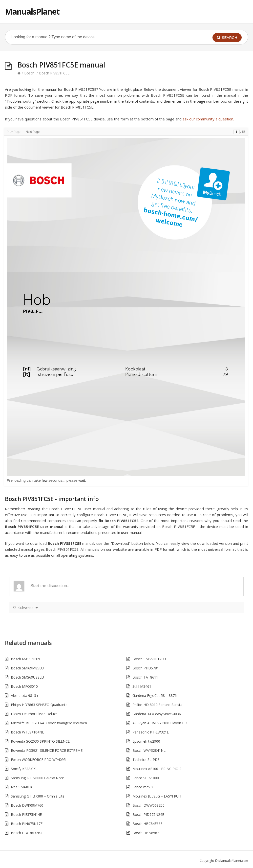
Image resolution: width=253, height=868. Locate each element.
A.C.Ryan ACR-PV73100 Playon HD (160, 723)
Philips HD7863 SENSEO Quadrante (39, 705)
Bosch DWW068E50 (148, 805)
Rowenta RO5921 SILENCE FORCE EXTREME (47, 750)
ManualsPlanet (32, 11)
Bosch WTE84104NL (27, 732)
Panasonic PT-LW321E (151, 732)
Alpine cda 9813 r (25, 696)
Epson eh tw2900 (146, 741)
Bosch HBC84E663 (148, 824)
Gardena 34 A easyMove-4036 (157, 714)
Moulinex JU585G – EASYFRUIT (157, 796)
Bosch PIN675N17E (27, 824)
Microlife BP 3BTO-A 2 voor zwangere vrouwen (49, 723)
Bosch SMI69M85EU (27, 668)
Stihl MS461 (142, 686)
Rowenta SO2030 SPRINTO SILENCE (40, 741)
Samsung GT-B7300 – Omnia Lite (38, 796)
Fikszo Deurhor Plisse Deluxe (34, 714)
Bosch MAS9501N (25, 659)
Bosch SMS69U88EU (27, 677)
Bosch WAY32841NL (149, 750)
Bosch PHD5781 (146, 668)
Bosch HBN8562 (146, 833)
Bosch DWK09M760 (27, 805)
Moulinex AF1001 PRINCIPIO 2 (157, 769)
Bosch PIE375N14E (26, 814)
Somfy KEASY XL (24, 769)
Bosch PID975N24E (148, 814)
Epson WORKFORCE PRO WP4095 (38, 760)
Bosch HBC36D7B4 (27, 833)
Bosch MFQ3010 (24, 686)
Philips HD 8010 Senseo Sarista (157, 705)
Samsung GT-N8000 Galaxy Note (37, 778)
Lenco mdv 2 (143, 787)
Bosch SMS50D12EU (149, 659)
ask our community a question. (208, 119)
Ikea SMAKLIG (22, 787)
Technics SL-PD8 (146, 760)
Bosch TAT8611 (145, 677)
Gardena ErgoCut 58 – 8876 (155, 696)
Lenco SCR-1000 (146, 778)
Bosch (29, 73)
